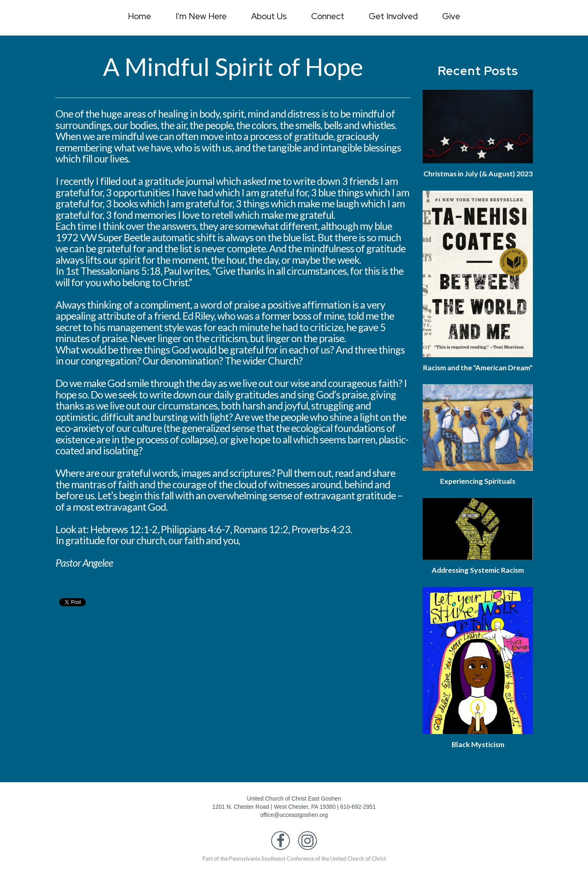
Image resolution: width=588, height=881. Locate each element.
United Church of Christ (358, 876)
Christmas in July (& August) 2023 (478, 178)
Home (139, 16)
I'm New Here (201, 16)
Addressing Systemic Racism (478, 587)
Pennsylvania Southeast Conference (272, 876)
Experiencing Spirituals (478, 499)
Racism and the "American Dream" (478, 380)
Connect (328, 16)
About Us (269, 16)
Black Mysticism (478, 762)
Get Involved (393, 16)
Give (451, 16)
